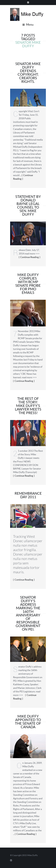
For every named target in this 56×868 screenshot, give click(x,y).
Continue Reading (29, 257)
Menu (28, 25)
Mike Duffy (32, 855)
